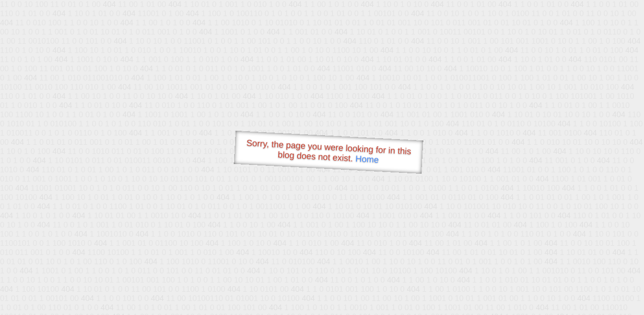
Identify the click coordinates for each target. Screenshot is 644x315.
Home (367, 159)
